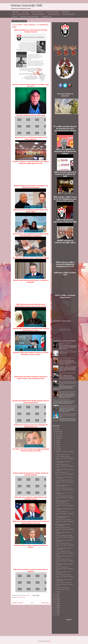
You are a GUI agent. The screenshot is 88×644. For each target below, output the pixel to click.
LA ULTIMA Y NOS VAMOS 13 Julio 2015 (68, 366)
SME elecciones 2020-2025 (68, 14)
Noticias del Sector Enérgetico (52, 12)
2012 (56, 611)
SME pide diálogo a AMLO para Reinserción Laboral (62, 501)
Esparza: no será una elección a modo (61, 400)
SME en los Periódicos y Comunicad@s (21, 14)
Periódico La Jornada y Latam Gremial (64, 480)
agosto (57, 439)
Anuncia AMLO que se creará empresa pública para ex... (64, 580)
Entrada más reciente (17, 603)
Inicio (32, 603)
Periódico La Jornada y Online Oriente (64, 496)
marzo (57, 448)
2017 (56, 602)
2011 (56, 613)
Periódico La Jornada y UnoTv (62, 472)
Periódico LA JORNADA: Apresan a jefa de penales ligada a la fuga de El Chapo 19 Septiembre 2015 (68, 352)
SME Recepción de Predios (54, 14)
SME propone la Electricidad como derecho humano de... (63, 486)
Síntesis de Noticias (21, 597)
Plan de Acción (25, 12)
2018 (56, 600)
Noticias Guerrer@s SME (27, 5)
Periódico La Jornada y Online (62, 512)
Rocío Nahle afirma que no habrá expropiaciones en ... (62, 525)
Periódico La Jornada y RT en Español (64, 535)
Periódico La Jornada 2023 (37, 12)
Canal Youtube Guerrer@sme (39, 14)
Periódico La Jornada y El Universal (63, 520)
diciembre (58, 431)
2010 (56, 615)
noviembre (58, 433)
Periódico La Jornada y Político (62, 464)
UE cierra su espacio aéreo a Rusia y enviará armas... (63, 462)
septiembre (58, 437)
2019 (56, 598)
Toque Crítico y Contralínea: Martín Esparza (29, 17)
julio (57, 441)
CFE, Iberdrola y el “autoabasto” (62, 588)
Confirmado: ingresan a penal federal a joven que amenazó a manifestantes (67, 392)
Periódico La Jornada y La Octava (63, 527)
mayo (57, 444)
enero (57, 592)
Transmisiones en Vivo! (47, 17)
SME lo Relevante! (66, 12)
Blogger (48, 641)
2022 (56, 430)
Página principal (16, 12)
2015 (56, 605)
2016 (56, 603)
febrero (57, 450)
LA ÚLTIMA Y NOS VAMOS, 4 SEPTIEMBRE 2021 (65, 344)
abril (57, 446)
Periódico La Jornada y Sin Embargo (63, 488)
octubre (57, 435)
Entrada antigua (45, 603)
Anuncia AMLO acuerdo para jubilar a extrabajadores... (63, 549)
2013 (56, 609)
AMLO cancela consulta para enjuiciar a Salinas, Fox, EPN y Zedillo (68, 359)
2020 (56, 596)
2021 (56, 594)
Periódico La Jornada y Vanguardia (63, 456)
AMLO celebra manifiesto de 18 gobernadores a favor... (62, 517)
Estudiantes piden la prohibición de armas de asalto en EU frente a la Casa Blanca (68, 406)
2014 (56, 607)
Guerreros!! (15, 17)
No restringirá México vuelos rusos (63, 455)
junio (57, 442)
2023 (56, 428)
